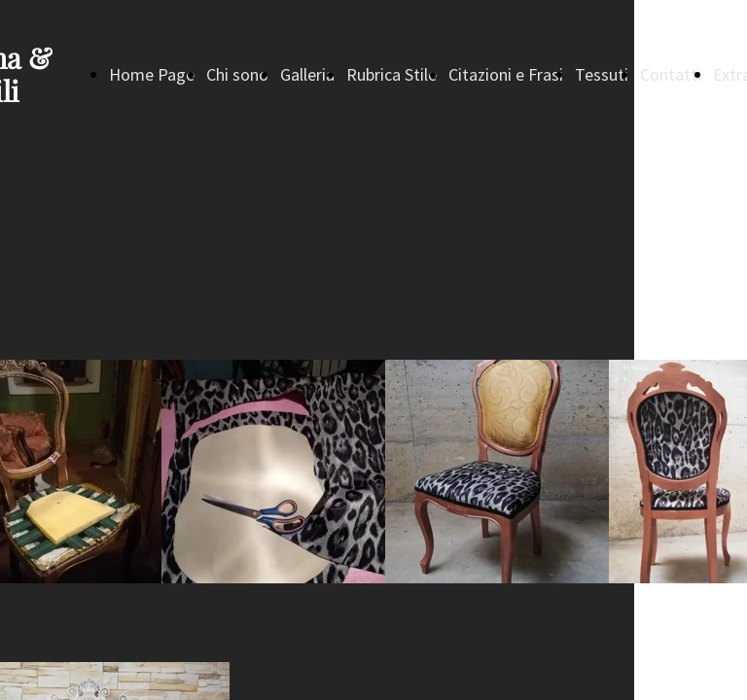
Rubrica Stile (391, 74)
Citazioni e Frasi (506, 74)
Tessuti (602, 74)
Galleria (307, 74)
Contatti (671, 74)
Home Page (152, 74)
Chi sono (237, 74)
